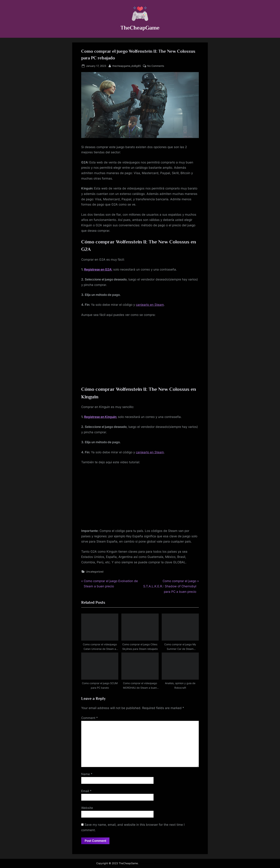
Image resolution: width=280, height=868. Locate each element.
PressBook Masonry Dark (169, 863)
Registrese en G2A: (98, 269)
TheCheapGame (140, 28)
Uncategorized (95, 572)
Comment (90, 718)
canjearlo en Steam (150, 305)
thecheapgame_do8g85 (127, 65)
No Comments (156, 66)
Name (87, 774)
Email (86, 791)
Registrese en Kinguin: (101, 417)
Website (87, 808)
